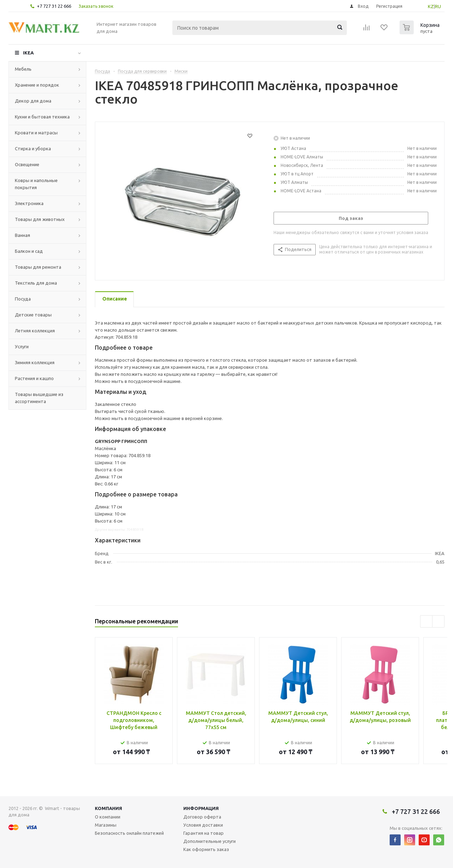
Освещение (27, 164)
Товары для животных (40, 219)
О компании (108, 817)
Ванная (22, 235)
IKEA (28, 53)
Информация (201, 808)
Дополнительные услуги (210, 841)
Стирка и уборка (33, 148)
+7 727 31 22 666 (54, 6)
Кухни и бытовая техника (42, 117)
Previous (426, 621)
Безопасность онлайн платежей (129, 833)
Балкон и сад (29, 251)
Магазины (106, 825)
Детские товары (33, 315)
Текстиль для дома (36, 283)
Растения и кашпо (34, 378)
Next (438, 621)
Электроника (29, 203)
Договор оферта (202, 817)
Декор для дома (33, 101)
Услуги (22, 346)
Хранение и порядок (37, 85)
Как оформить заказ (206, 849)
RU (438, 6)
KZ (431, 6)
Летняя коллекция (35, 331)
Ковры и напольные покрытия (36, 184)
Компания (108, 808)
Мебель (23, 69)
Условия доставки (203, 825)
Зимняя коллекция (35, 362)
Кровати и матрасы (36, 133)
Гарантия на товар (203, 833)
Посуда (23, 299)
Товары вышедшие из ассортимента (39, 398)
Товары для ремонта (38, 267)
